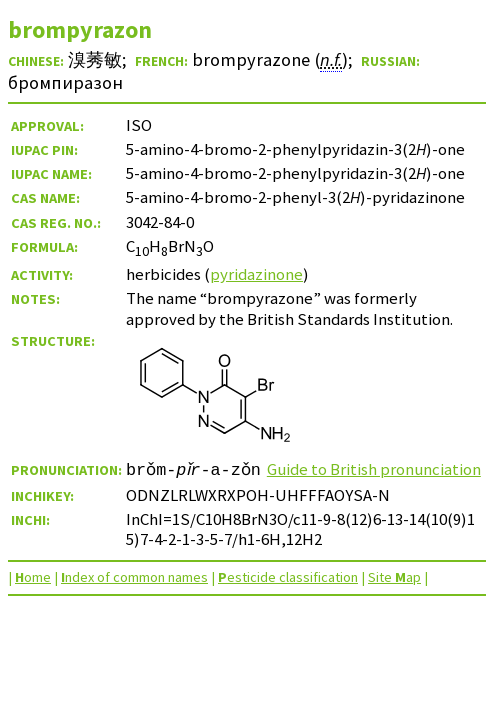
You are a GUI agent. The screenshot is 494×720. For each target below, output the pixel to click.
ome (33, 597)
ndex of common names (134, 597)
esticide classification (288, 597)
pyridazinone (256, 274)
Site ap (394, 597)
